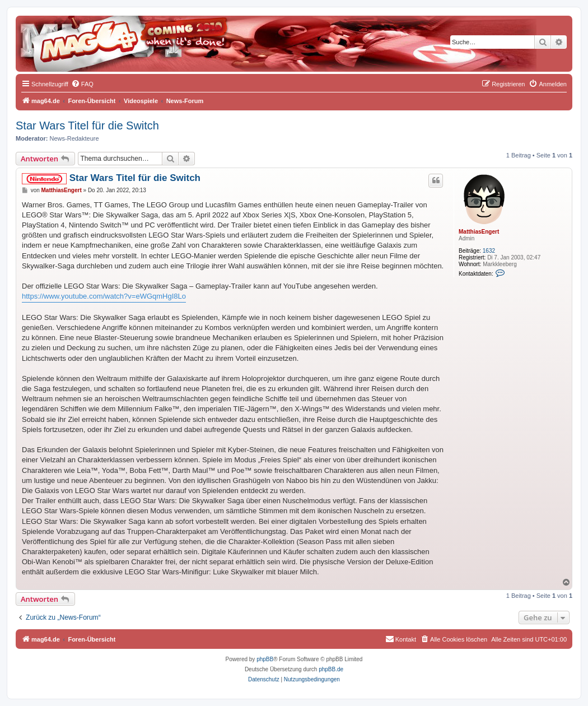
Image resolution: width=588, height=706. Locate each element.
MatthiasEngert (479, 232)
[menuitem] (82, 84)
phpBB (265, 659)
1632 (489, 251)
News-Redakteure (74, 138)
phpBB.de (331, 669)
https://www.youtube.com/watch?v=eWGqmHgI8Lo (104, 296)
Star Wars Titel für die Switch (87, 126)
